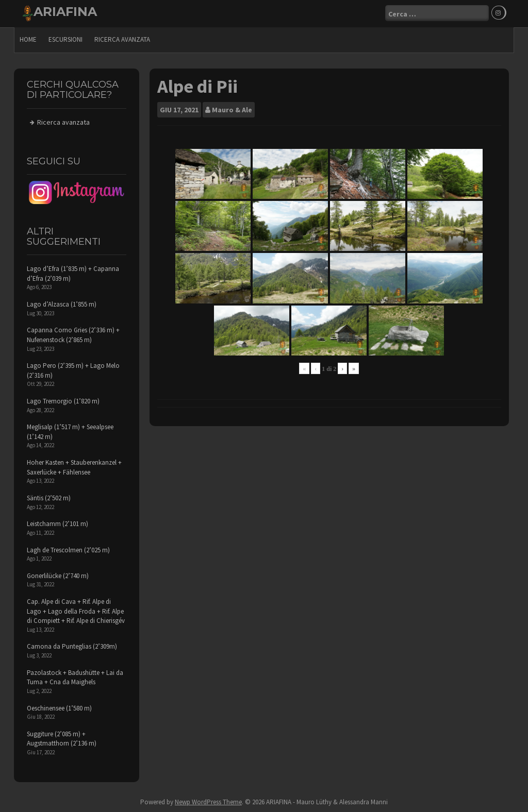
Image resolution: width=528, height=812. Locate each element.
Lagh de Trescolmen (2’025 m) (68, 549)
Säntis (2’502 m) (49, 497)
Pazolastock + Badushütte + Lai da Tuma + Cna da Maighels (75, 677)
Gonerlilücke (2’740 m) (58, 575)
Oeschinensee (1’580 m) (59, 708)
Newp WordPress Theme (208, 801)
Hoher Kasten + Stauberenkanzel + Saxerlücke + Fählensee (74, 467)
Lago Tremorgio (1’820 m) (63, 401)
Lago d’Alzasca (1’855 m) (62, 304)
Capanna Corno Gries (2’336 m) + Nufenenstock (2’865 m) (73, 335)
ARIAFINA (65, 12)
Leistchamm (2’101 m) (57, 524)
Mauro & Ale (232, 109)
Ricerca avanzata (122, 39)
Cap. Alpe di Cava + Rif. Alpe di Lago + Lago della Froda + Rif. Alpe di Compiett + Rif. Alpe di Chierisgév (76, 611)
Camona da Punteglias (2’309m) (72, 646)
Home (28, 39)
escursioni (65, 39)
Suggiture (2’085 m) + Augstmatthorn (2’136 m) (62, 738)
